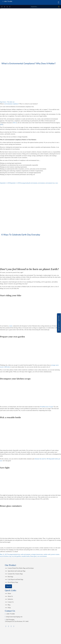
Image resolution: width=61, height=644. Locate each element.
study (11, 326)
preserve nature (55, 554)
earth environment (32, 183)
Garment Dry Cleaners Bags (15, 574)
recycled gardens (16, 556)
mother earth (47, 554)
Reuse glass (34, 556)
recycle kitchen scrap (6, 556)
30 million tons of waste (46, 407)
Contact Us (11, 602)
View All (9, 586)
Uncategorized (24, 183)
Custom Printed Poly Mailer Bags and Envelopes (21, 568)
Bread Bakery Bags (13, 582)
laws (57, 183)
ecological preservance (37, 554)
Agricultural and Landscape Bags (17, 571)
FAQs (9, 608)
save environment (42, 556)
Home (9, 594)
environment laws (50, 183)
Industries (10, 599)
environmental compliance (11, 104)
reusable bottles (26, 556)
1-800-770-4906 (10, 614)
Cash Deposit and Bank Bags (15, 579)
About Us (10, 596)
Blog (9, 605)
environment (41, 183)
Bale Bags (10, 577)
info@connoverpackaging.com (14, 617)
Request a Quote (59, 323)
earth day (18, 554)
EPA (2, 125)
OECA (15, 123)
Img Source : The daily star (7, 102)
